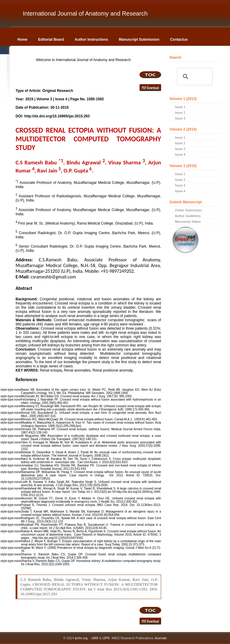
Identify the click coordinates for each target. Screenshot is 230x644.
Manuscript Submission (139, 40)
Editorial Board (51, 40)
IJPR (106, 638)
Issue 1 (180, 107)
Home (22, 40)
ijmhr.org (81, 638)
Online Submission (188, 210)
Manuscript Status (188, 222)
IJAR (95, 638)
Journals (160, 638)
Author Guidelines (188, 216)
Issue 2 (180, 113)
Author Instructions (91, 40)
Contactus (179, 40)
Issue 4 (180, 154)
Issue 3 (180, 118)
